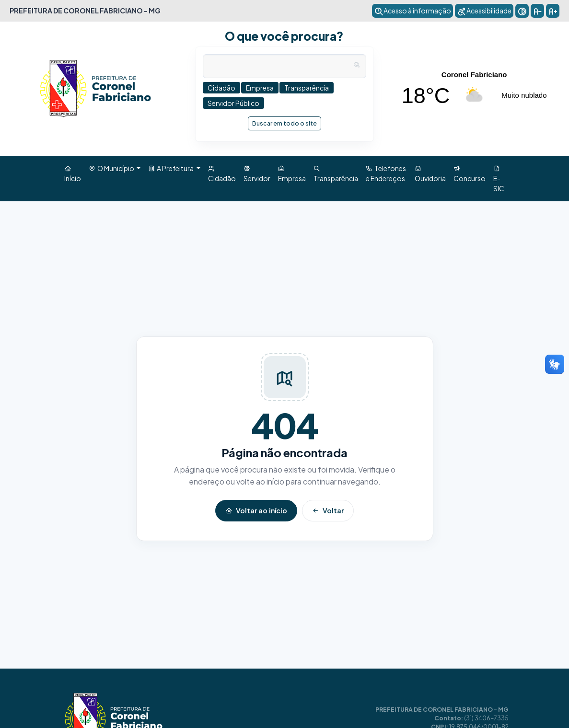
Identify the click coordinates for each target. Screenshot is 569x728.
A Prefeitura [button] (171, 168)
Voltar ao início (256, 510)
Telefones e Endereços (386, 173)
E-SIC (499, 178)
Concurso (470, 173)
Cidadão (222, 173)
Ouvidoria (430, 173)
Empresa (292, 173)
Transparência (336, 173)
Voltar (328, 510)
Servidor (257, 173)
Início (73, 173)
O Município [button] (112, 168)
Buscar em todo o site (287, 122)
